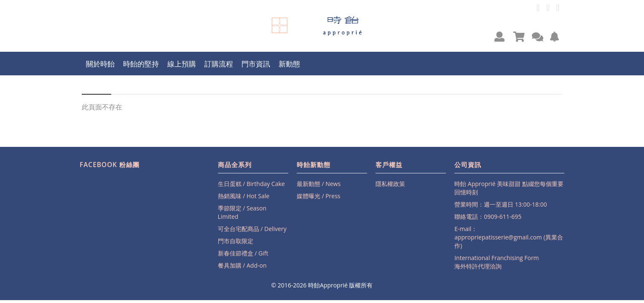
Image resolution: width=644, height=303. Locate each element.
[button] (499, 36)
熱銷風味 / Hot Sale (244, 196)
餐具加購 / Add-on (242, 265)
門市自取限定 (236, 241)
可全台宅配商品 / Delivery (252, 229)
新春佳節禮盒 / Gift (243, 253)
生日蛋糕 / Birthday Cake (251, 184)
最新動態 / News (319, 184)
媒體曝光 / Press (319, 196)
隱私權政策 (390, 184)
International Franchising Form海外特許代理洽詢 (496, 262)
